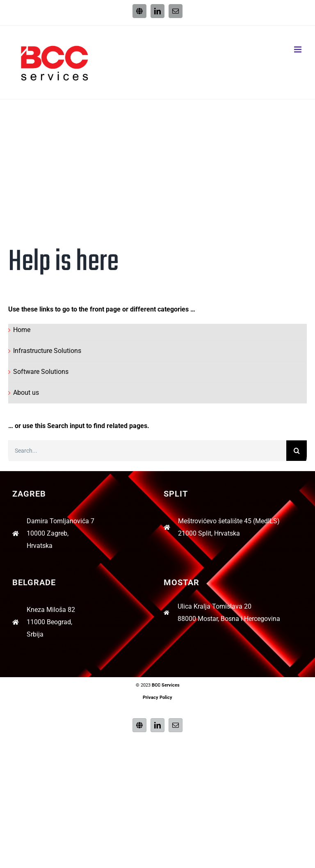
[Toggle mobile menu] (298, 49)
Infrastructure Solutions (47, 351)
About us (26, 393)
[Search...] (147, 451)
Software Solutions (41, 372)
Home (22, 330)
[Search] (297, 451)
